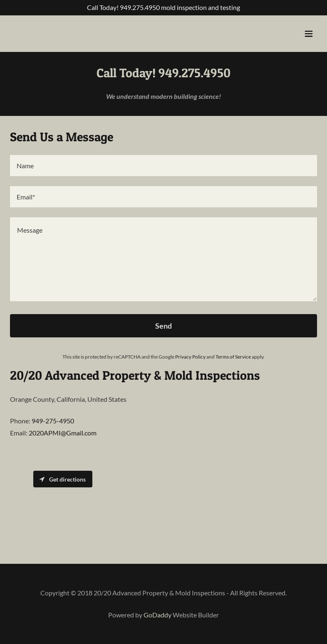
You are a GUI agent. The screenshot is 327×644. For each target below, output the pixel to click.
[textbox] (163, 166)
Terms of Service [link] (233, 357)
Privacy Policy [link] (190, 357)
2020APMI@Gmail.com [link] (63, 433)
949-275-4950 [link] (53, 421)
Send (163, 326)
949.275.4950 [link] (140, 7)
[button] (309, 34)
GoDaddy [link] (157, 615)
